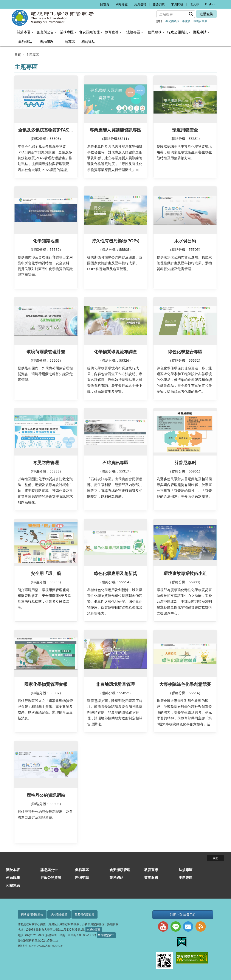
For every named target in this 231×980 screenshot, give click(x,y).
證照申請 (82, 877)
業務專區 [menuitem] (68, 32)
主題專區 (33, 55)
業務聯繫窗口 (106, 935)
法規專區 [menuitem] (135, 32)
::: (96, 3)
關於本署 (13, 870)
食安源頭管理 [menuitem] (91, 32)
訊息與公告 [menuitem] (47, 32)
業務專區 (82, 870)
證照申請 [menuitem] (201, 32)
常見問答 (177, 4)
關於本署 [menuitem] (25, 32)
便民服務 (13, 877)
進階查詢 (206, 14)
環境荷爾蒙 (200, 21)
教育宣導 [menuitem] (113, 32)
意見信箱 (140, 4)
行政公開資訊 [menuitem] (179, 32)
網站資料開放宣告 (32, 914)
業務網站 (116, 877)
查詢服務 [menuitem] (47, 42)
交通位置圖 (94, 930)
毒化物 (186, 21)
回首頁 (105, 4)
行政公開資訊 (51, 877)
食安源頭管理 (120, 870)
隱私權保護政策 (84, 914)
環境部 (194, 4)
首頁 (18, 55)
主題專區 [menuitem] (68, 42)
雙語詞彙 (159, 4)
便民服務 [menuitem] (156, 32)
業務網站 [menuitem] (25, 42)
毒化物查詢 (172, 21)
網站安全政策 (59, 914)
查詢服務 (151, 877)
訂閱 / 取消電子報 (183, 915)
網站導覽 (122, 4)
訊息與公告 (49, 870)
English (210, 4)
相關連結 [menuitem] (90, 42)
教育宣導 (151, 870)
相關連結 (13, 885)
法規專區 (186, 870)
